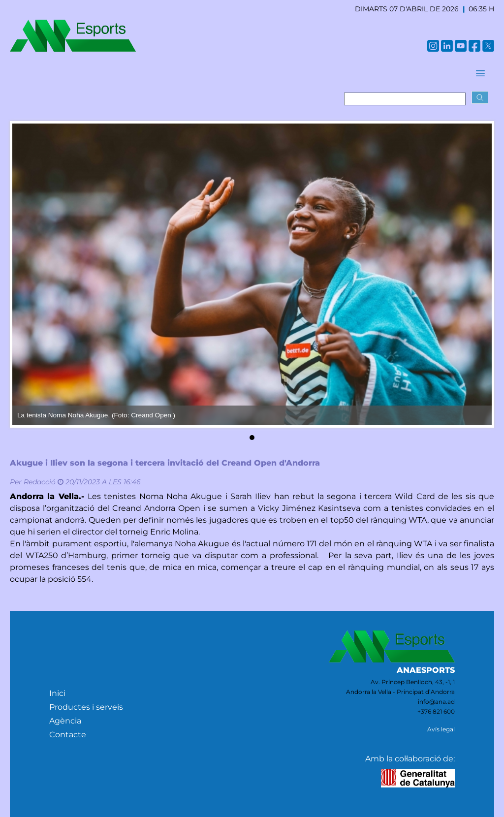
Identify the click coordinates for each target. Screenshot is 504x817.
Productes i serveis (86, 707)
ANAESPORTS (426, 670)
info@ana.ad (436, 702)
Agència (65, 721)
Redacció (40, 482)
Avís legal (441, 729)
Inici (57, 693)
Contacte (68, 735)
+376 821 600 (436, 711)
